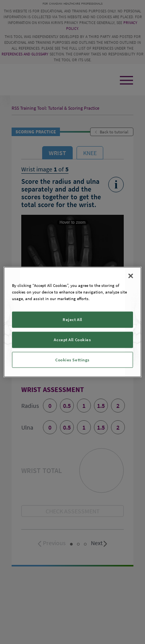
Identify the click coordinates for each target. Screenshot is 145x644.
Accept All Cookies (72, 339)
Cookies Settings (72, 359)
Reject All (72, 319)
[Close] (131, 276)
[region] (72, 322)
